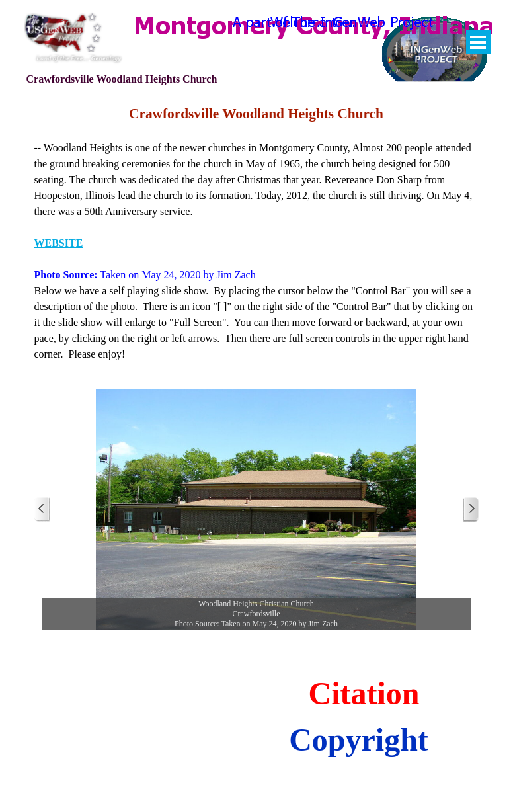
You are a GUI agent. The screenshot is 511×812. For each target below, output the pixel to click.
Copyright (359, 740)
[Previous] (42, 509)
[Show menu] (478, 42)
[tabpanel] (256, 233)
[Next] (471, 509)
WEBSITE (59, 243)
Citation (364, 693)
